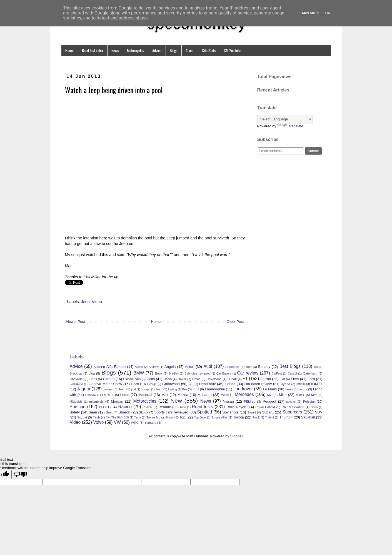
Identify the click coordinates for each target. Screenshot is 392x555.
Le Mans (270, 389)
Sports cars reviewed (171, 412)
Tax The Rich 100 (117, 418)
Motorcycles (135, 50)
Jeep (85, 302)
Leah (289, 389)
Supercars (292, 412)
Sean (93, 412)
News (115, 50)
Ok (328, 13)
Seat (109, 412)
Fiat (282, 379)
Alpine (139, 367)
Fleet (295, 379)
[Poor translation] (20, 475)
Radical (148, 407)
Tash (97, 417)
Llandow (91, 395)
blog (92, 373)
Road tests (203, 407)
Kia (185, 389)
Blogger (236, 436)
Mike (283, 395)
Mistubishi (76, 402)
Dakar (182, 379)
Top (182, 417)
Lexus (303, 389)
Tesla (138, 418)
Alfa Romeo (116, 367)
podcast (291, 402)
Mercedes (244, 394)
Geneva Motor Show (105, 384)
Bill (316, 367)
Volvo (98, 422)
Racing (125, 407)
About (190, 50)
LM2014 (108, 395)
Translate (290, 126)
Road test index (93, 50)
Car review (248, 373)
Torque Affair (220, 418)
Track (256, 418)
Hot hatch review (258, 384)
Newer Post (76, 322)
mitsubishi (96, 401)
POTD (104, 407)
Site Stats (209, 50)
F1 (245, 379)
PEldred (250, 401)
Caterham (310, 373)
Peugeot (269, 401)
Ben (249, 367)
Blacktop (76, 373)
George (152, 384)
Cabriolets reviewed (198, 374)
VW (117, 422)
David (196, 379)
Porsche (78, 407)
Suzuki (82, 417)
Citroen (109, 379)
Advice (157, 50)
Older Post (235, 322)
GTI (191, 384)
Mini (314, 395)
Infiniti (301, 384)
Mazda (183, 395)
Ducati (232, 379)
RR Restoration (293, 407)
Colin (151, 379)
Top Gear (200, 418)
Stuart (252, 412)
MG (270, 395)
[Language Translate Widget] (285, 119)
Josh (159, 389)
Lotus (125, 395)
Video (97, 302)
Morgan (117, 401)
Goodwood (171, 384)
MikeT (300, 395)
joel (133, 389)
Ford (311, 379)
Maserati (145, 395)
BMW (139, 373)
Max (165, 395)
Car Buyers (224, 374)
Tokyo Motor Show (160, 417)
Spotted (204, 412)
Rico (183, 407)
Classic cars (132, 379)
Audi (208, 366)
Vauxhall (308, 417)
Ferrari (266, 379)
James (108, 389)
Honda (230, 384)
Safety (75, 412)
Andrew (154, 367)
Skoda (143, 412)
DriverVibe (214, 379)
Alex (97, 367)
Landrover (243, 389)
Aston (190, 367)
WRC (135, 423)
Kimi (196, 389)
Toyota (238, 417)
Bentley (264, 367)
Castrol (292, 374)
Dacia (168, 379)
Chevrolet (77, 379)
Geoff (135, 384)
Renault (165, 407)
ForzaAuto (76, 384)
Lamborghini (215, 389)
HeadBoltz (208, 384)
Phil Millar (92, 277)
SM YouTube (233, 50)
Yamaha (150, 423)
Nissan (228, 401)
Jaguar (84, 389)
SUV (319, 412)
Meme (225, 395)
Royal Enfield (265, 407)
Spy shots (231, 412)
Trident (269, 418)
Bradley (174, 374)
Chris (93, 379)
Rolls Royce (236, 407)
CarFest (277, 374)
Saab (314, 407)
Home (69, 50)
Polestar (309, 401)
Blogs (173, 50)
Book (158, 373)
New (176, 401)
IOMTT (317, 384)
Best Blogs (290, 366)
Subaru (268, 412)
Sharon (124, 412)
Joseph (146, 389)
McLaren (205, 395)
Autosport (232, 367)
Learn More (309, 13)
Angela (170, 367)
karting (173, 389)
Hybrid (285, 384)
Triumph (286, 417)
